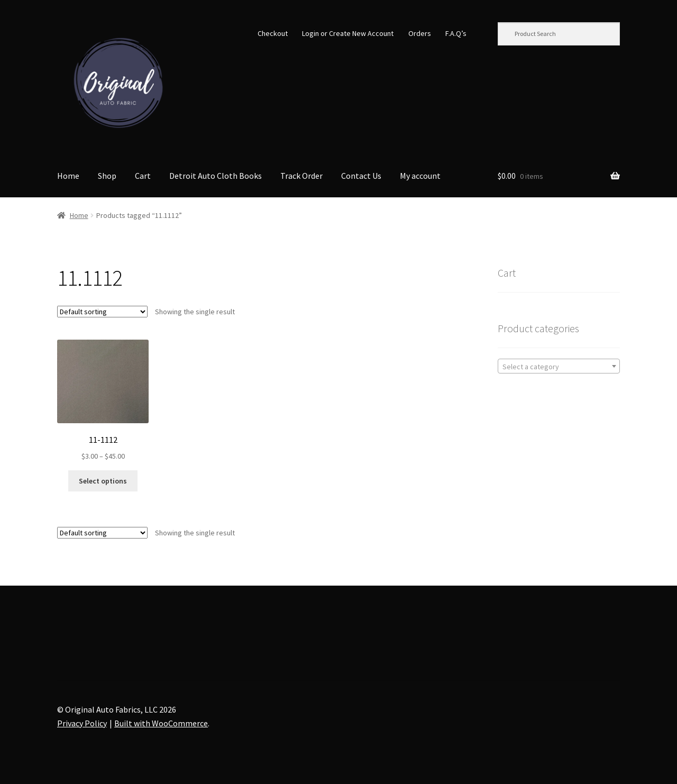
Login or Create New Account (348, 33)
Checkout (273, 33)
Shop (107, 176)
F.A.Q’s (456, 33)
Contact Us (361, 176)
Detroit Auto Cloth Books (216, 176)
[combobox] (559, 366)
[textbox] (559, 367)
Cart (143, 176)
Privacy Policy (82, 723)
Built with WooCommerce (161, 723)
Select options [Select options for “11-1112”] (103, 481)
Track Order (301, 176)
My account (420, 176)
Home (68, 176)
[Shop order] (102, 312)
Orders (420, 33)
